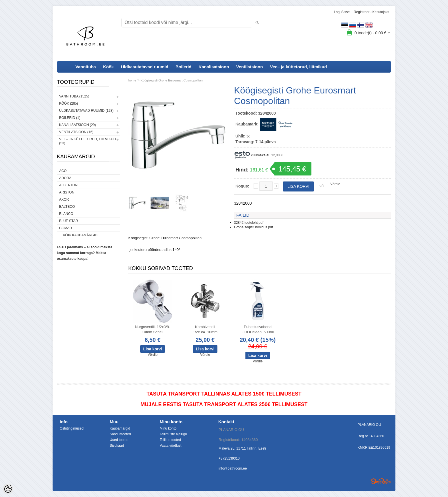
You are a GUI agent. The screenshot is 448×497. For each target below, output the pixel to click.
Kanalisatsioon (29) (77, 125)
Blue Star (69, 221)
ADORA (65, 178)
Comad (66, 228)
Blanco (66, 214)
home (132, 80)
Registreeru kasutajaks (371, 12)
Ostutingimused (72, 428)
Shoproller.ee (381, 481)
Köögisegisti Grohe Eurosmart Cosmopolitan (172, 80)
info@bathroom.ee (233, 468)
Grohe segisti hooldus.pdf (253, 227)
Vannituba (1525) (74, 96)
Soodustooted (120, 434)
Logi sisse (342, 12)
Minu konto (168, 428)
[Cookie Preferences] (8, 489)
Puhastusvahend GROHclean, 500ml (258, 329)
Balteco (67, 207)
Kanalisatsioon (214, 67)
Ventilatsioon (250, 67)
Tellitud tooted (170, 440)
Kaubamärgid (120, 428)
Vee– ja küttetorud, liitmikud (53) (87, 141)
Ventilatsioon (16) (76, 132)
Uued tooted (119, 440)
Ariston (67, 192)
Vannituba (86, 67)
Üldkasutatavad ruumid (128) (86, 111)
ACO (63, 171)
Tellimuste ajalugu (173, 434)
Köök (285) (69, 103)
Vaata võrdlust (171, 446)
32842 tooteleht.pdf (249, 223)
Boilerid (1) (70, 118)
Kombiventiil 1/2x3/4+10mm (205, 329)
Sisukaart (117, 446)
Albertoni (69, 185)
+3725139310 (229, 458)
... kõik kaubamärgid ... (80, 235)
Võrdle (335, 184)
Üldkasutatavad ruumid (145, 67)
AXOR (64, 199)
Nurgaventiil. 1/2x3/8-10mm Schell (153, 329)
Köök (109, 67)
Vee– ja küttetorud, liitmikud (298, 67)
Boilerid (183, 67)
